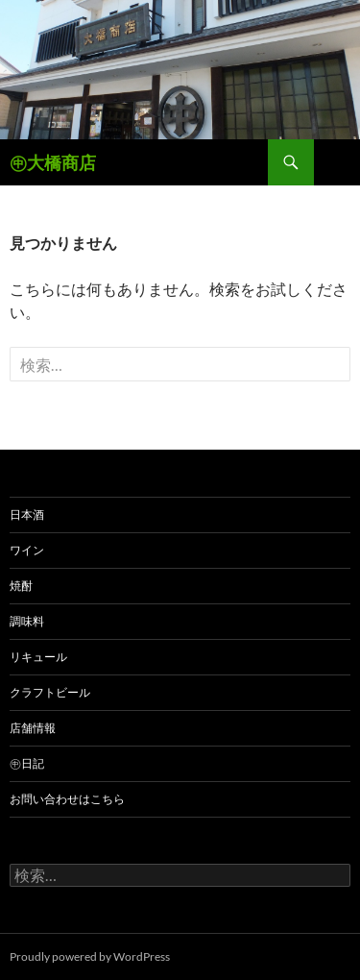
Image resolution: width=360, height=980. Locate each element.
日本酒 (27, 514)
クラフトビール (50, 692)
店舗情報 (33, 728)
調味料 (27, 621)
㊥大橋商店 (53, 162)
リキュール (38, 657)
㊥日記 (27, 763)
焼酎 (21, 586)
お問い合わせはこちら (67, 799)
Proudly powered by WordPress (90, 956)
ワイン (27, 550)
